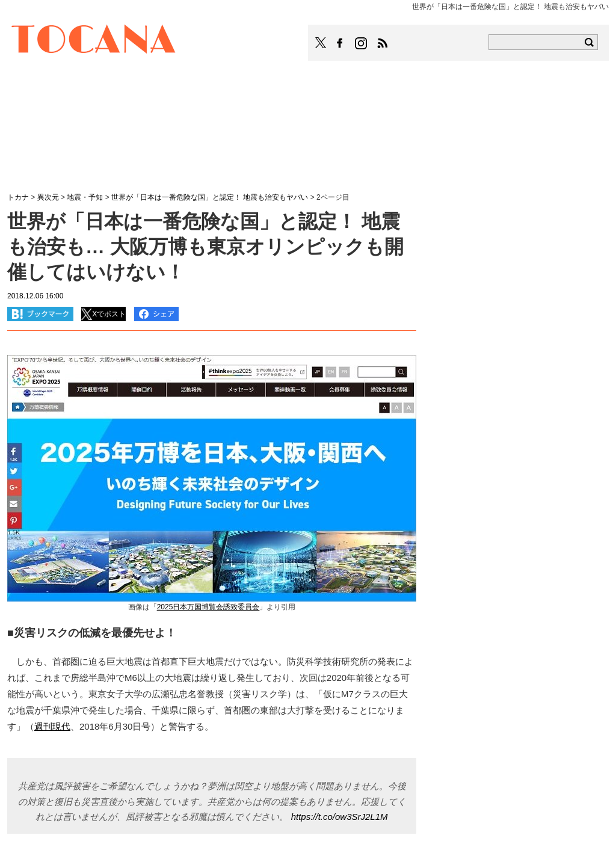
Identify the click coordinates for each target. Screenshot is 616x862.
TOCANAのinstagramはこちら (362, 43)
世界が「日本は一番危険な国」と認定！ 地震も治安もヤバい (210, 197)
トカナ (18, 197)
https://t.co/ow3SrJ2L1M (340, 817)
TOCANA (94, 41)
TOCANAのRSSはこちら (383, 43)
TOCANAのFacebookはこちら (340, 43)
